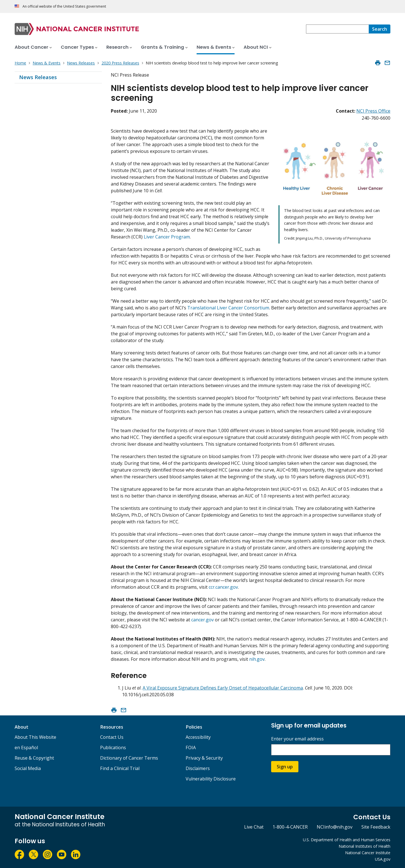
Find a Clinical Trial (120, 768)
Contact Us (112, 737)
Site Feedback (376, 827)
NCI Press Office (373, 111)
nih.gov (257, 659)
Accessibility (198, 737)
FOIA (191, 747)
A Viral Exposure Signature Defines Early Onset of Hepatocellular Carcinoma (223, 688)
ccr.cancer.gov (223, 587)
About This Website (35, 737)
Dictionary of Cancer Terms (129, 758)
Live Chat (254, 827)
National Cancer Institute (368, 853)
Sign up (285, 767)
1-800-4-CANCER (290, 827)
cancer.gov (202, 620)
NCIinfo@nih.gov (335, 827)
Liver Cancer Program (167, 237)
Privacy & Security (204, 758)
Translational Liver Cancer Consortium (228, 308)
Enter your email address (297, 739)
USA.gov (383, 859)
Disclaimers (198, 768)
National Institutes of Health (364, 846)
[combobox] (337, 29)
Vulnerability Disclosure (211, 779)
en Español (26, 747)
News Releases (38, 77)
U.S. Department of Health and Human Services (347, 840)
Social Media (28, 768)
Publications (113, 747)
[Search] (380, 29)
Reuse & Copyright (34, 758)
